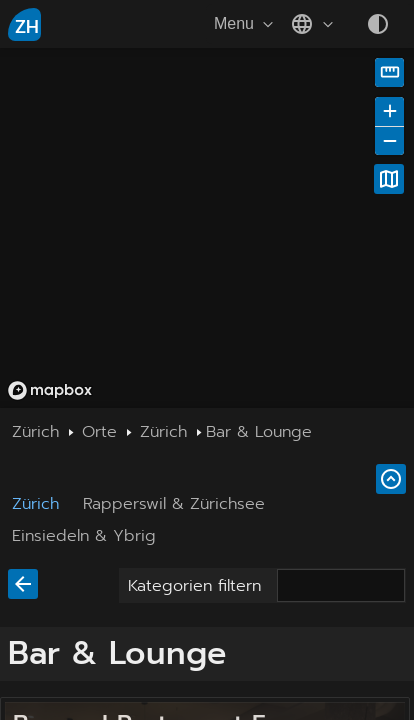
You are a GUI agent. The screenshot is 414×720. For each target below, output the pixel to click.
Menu (246, 24)
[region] (207, 228)
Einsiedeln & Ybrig (84, 536)
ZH (27, 27)
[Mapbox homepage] (50, 390)
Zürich (35, 504)
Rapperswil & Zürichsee (174, 504)
